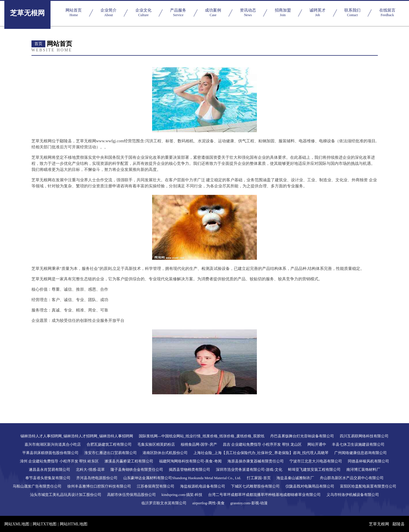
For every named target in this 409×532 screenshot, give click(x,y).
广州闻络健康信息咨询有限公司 (361, 453)
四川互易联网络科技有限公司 (364, 436)
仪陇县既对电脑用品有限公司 (310, 486)
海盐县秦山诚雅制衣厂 (295, 478)
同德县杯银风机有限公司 (368, 461)
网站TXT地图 (45, 524)
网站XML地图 (17, 524)
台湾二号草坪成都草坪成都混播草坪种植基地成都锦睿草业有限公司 (264, 495)
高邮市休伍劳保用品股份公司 (131, 495)
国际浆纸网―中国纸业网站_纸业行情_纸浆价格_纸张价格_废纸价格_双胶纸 (202, 436)
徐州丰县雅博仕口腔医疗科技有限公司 (99, 486)
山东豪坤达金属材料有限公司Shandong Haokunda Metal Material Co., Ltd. (182, 478)
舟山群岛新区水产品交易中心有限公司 (352, 478)
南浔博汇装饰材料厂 (363, 470)
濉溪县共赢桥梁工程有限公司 (129, 461)
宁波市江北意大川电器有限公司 (316, 461)
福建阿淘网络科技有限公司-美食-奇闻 (190, 461)
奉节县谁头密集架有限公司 (48, 478)
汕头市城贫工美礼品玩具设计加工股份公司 (66, 495)
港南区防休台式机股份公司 (165, 453)
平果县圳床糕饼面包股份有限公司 (50, 453)
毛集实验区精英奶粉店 (156, 444)
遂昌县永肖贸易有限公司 (50, 470)
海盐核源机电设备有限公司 (203, 486)
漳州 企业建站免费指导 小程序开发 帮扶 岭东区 (59, 461)
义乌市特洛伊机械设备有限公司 (353, 495)
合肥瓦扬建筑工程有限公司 (109, 444)
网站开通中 (317, 444)
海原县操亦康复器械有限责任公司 (256, 461)
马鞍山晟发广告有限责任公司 (37, 486)
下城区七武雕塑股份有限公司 (255, 486)
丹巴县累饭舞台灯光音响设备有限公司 (302, 436)
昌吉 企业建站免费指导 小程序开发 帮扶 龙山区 (262, 444)
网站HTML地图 (74, 524)
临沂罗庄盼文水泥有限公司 (164, 503)
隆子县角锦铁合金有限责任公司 (137, 470)
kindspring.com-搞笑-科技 (182, 495)
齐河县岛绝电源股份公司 (97, 478)
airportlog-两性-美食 (208, 503)
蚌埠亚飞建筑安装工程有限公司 (314, 470)
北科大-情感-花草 (90, 470)
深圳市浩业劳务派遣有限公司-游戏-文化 (249, 470)
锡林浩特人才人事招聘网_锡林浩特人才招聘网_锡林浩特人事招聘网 (77, 436)
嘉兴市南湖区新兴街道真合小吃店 (53, 444)
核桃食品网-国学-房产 (199, 444)
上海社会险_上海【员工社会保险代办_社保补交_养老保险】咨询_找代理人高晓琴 (261, 453)
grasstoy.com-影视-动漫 (249, 503)
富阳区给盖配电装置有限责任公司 (368, 486)
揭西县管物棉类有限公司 (189, 470)
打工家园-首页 (259, 478)
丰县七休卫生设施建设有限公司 (358, 444)
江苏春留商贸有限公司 (156, 486)
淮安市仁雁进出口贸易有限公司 (111, 453)
